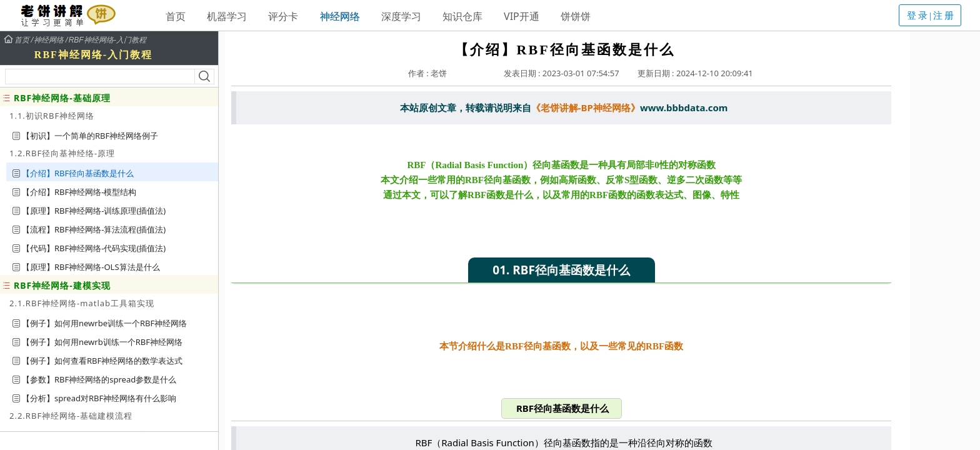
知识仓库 (462, 16)
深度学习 (401, 16)
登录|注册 (931, 16)
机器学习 (227, 16)
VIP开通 (522, 16)
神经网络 (340, 16)
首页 (176, 16)
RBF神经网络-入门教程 (107, 40)
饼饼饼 (576, 16)
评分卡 (283, 16)
